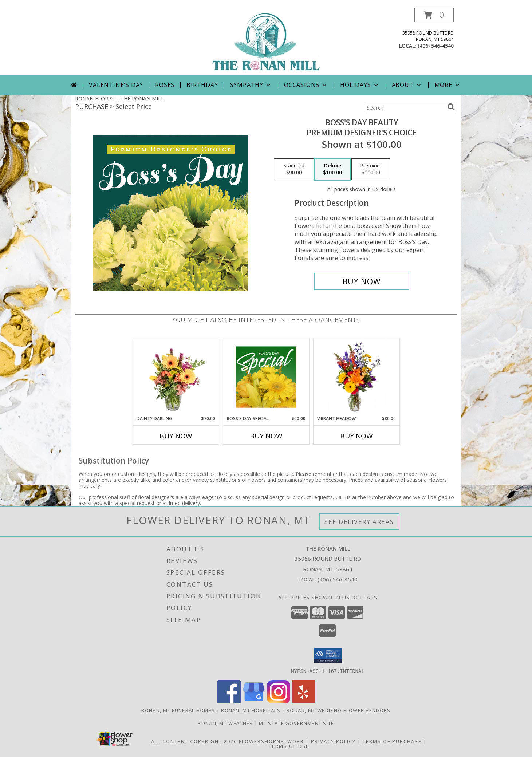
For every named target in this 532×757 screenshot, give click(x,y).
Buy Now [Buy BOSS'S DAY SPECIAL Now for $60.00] (266, 436)
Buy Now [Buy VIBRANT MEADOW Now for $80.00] (356, 436)
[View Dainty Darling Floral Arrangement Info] (176, 377)
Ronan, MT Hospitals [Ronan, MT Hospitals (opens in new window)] (251, 710)
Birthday (202, 85)
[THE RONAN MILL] (266, 41)
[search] (451, 107)
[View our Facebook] (229, 701)
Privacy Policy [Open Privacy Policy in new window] (333, 741)
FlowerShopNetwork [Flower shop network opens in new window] (271, 741)
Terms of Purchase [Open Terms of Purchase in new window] (392, 741)
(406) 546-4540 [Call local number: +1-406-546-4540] (436, 46)
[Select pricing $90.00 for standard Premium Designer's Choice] (294, 169)
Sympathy (251, 85)
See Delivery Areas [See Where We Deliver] (359, 522)
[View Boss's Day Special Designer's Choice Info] (266, 377)
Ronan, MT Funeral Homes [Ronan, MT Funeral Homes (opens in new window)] (178, 710)
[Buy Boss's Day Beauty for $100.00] (362, 281)
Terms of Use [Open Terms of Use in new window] (289, 746)
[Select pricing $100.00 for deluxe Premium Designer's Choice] (332, 169)
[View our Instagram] (279, 701)
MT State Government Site (296, 723)
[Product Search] (405, 107)
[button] (434, 15)
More (448, 85)
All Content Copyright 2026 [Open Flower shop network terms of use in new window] (194, 741)
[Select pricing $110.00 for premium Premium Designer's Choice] (371, 169)
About (407, 85)
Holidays (360, 85)
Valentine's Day (116, 85)
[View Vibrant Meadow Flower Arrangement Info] (356, 377)
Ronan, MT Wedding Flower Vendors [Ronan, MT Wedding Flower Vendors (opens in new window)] (339, 710)
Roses (165, 85)
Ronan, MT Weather (225, 723)
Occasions (306, 85)
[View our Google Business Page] (254, 701)
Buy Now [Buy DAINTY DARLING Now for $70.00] (176, 436)
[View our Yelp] (303, 701)
